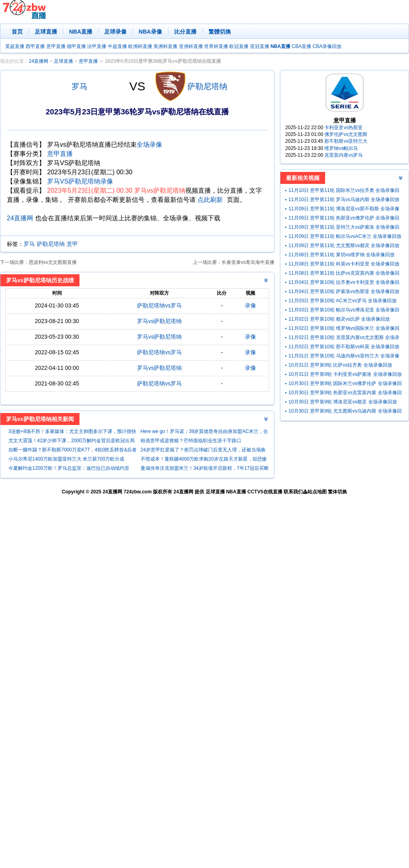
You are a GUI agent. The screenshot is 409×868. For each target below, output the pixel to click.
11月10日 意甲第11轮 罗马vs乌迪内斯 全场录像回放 (344, 200)
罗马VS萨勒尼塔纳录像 (80, 181)
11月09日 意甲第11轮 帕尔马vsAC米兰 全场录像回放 (345, 236)
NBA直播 (81, 32)
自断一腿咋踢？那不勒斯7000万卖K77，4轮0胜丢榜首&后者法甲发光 (72, 451)
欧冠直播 (239, 46)
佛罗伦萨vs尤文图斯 (346, 134)
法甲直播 (97, 46)
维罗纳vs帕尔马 (341, 148)
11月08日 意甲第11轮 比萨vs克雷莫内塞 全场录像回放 (344, 274)
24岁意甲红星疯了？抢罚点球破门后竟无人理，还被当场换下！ (203, 451)
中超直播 (117, 46)
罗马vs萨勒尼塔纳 (159, 321)
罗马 (79, 86)
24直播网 (39, 61)
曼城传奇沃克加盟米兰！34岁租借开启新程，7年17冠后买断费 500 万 (205, 469)
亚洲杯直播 (191, 46)
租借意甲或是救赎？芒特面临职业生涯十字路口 (191, 441)
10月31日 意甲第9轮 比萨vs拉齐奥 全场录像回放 (340, 365)
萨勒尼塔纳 (207, 86)
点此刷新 (210, 200)
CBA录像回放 (327, 46)
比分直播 (185, 32)
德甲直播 (76, 46)
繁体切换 (338, 492)
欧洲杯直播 (140, 46)
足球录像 (115, 32)
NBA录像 (150, 32)
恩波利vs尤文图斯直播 (53, 262)
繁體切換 (220, 32)
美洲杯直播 (165, 46)
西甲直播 (35, 46)
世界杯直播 (216, 46)
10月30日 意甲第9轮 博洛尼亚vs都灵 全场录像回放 (342, 402)
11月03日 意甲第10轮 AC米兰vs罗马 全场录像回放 (342, 301)
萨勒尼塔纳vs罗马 (159, 305)
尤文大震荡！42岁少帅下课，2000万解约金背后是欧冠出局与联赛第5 (71, 442)
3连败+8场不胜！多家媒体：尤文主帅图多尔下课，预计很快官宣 (72, 432)
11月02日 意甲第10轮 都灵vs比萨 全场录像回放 (339, 319)
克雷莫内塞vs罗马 (343, 155)
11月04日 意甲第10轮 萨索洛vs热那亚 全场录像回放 (344, 291)
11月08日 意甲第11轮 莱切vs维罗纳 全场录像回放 (341, 255)
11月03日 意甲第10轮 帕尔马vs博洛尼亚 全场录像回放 (344, 311)
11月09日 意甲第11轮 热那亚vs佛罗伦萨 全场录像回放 (344, 219)
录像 (250, 305)
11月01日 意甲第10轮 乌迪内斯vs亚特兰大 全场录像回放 (344, 357)
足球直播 (46, 32)
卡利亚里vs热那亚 (343, 128)
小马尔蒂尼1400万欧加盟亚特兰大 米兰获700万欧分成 (66, 459)
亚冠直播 (260, 46)
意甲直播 (56, 46)
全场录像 (149, 145)
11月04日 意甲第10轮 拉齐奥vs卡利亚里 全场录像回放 (344, 283)
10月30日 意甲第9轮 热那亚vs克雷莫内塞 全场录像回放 (345, 394)
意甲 (72, 244)
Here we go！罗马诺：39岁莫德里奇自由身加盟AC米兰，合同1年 (204, 432)
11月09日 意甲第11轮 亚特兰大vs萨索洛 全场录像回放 (344, 228)
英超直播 (15, 46)
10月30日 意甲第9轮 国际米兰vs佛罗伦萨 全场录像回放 (345, 384)
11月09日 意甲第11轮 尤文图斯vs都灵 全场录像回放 (344, 245)
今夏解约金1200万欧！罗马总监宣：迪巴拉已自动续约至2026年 (69, 469)
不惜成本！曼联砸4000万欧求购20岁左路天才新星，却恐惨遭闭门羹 (204, 460)
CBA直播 (301, 46)
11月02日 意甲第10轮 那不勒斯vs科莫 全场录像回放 (344, 347)
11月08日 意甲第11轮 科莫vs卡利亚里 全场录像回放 (344, 264)
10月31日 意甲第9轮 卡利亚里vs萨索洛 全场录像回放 (345, 374)
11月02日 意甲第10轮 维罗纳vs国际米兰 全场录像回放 (344, 329)
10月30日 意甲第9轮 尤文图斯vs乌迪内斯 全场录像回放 (345, 412)
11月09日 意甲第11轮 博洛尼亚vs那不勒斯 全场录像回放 (344, 210)
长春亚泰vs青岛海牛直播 (248, 262)
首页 (17, 32)
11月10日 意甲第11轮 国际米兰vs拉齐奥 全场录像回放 (344, 191)
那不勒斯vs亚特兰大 (346, 141)
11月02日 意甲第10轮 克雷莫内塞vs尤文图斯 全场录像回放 (344, 338)
